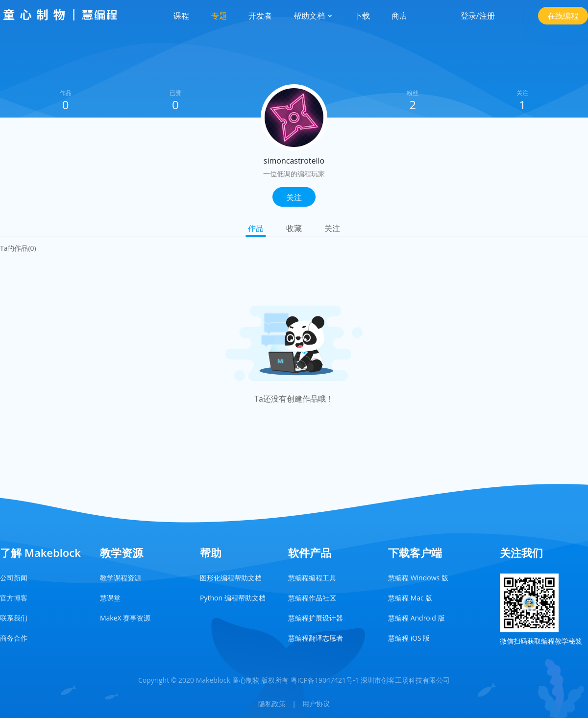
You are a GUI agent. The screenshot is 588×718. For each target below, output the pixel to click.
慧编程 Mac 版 (410, 598)
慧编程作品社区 (312, 598)
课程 (181, 16)
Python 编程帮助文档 (233, 598)
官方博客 (14, 598)
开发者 (260, 16)
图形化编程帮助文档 (231, 578)
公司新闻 (14, 578)
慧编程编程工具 (312, 578)
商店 (399, 16)
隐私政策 (272, 704)
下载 (362, 16)
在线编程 (563, 16)
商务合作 (14, 638)
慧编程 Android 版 (416, 618)
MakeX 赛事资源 (125, 618)
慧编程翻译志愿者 (316, 638)
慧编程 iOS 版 (409, 638)
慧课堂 (110, 598)
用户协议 (316, 704)
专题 (219, 16)
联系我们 (14, 618)
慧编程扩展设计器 (316, 618)
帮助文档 (313, 16)
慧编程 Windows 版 (418, 578)
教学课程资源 (121, 578)
